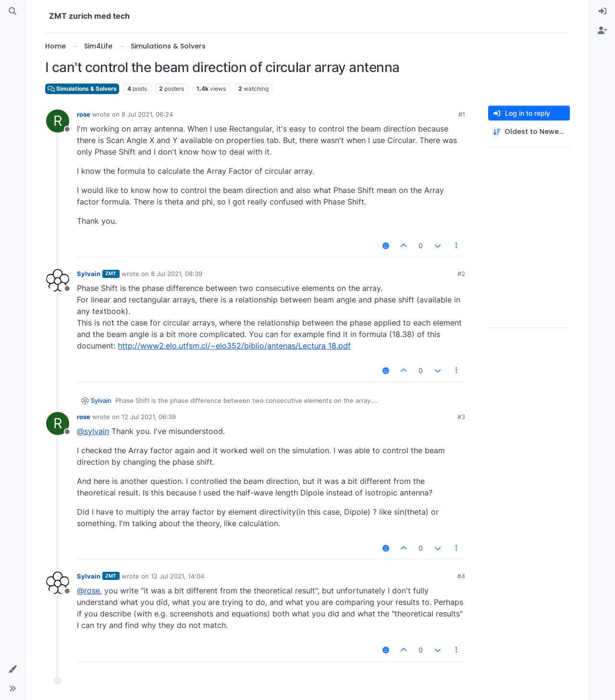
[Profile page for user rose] (58, 121)
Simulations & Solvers (82, 89)
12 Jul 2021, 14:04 (178, 576)
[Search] (12, 12)
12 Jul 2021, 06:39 (149, 417)
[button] (12, 669)
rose (84, 114)
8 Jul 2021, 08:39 (177, 274)
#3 (461, 417)
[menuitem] (603, 12)
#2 (461, 274)
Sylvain (89, 274)
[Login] (603, 12)
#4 (461, 576)
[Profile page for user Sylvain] (58, 280)
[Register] (603, 31)
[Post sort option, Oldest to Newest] (529, 132)
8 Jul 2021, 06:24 (147, 114)
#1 (462, 114)
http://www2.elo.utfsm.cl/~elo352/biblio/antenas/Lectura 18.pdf (234, 346)
